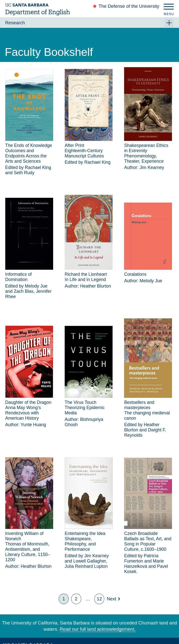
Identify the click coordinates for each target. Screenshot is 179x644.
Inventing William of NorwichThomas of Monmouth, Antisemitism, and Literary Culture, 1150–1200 (28, 547)
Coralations (135, 274)
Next (112, 599)
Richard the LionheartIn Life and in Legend (86, 277)
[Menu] (169, 8)
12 (99, 599)
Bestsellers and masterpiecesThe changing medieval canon (147, 410)
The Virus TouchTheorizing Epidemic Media (85, 408)
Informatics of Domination (19, 277)
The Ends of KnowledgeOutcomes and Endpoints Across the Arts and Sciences (29, 153)
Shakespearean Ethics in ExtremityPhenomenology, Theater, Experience (146, 153)
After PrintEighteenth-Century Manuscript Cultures (84, 151)
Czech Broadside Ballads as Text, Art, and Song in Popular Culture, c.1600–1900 (148, 541)
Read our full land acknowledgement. (98, 629)
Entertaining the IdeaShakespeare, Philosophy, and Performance (85, 541)
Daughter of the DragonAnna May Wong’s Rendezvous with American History (28, 410)
